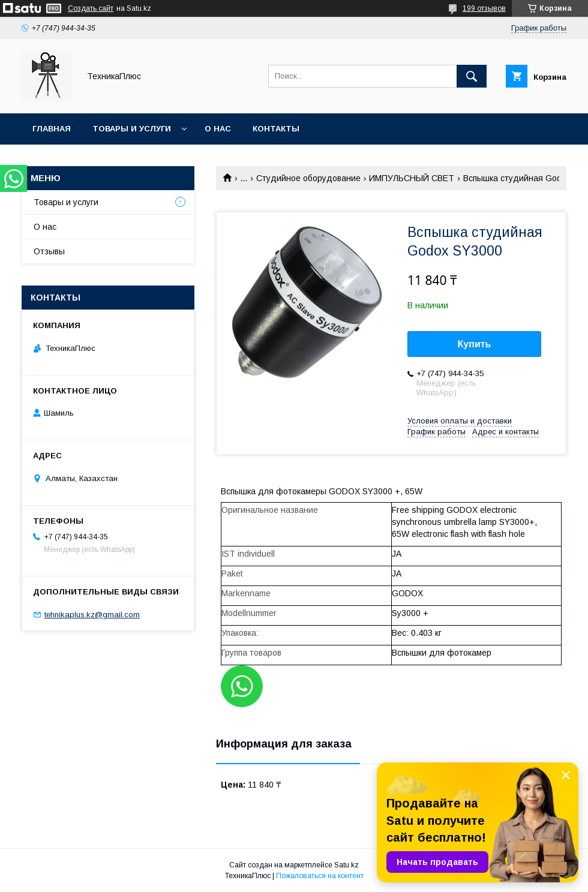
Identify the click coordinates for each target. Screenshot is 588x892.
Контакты (276, 129)
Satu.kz (346, 865)
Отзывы (49, 251)
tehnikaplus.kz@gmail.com (92, 615)
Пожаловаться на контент (320, 876)
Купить (475, 344)
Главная (52, 129)
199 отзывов (484, 8)
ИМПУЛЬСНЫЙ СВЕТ (412, 178)
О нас (218, 129)
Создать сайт (91, 8)
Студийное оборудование (308, 178)
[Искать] (472, 76)
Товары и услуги (132, 129)
